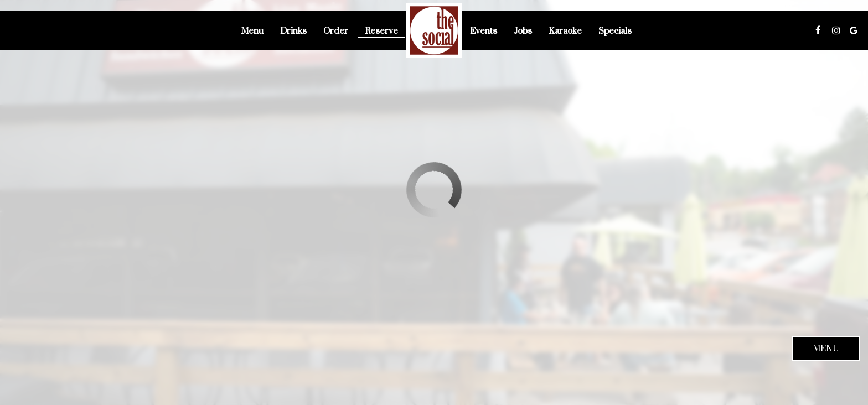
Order (336, 30)
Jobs (523, 30)
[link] (434, 30)
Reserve (381, 30)
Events (484, 30)
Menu (252, 30)
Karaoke (565, 30)
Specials (615, 30)
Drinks (293, 30)
